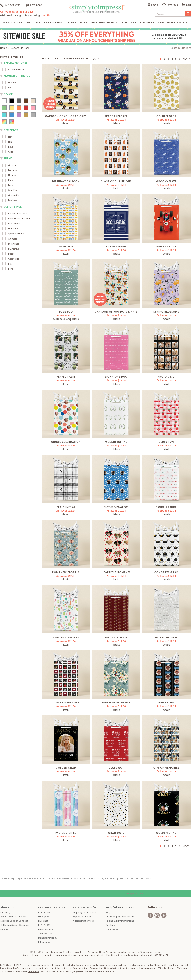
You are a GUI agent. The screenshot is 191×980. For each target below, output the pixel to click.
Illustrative (14, 249)
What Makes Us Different (13, 917)
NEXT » (187, 59)
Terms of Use (45, 933)
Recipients (11, 130)
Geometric (14, 259)
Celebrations (77, 22)
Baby (11, 185)
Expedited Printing (83, 917)
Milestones (14, 244)
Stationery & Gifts (173, 22)
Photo (11, 88)
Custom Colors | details (66, 319)
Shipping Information (84, 912)
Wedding (33, 22)
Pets (10, 264)
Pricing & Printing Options (120, 921)
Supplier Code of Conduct (14, 921)
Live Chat (34, 5)
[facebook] (150, 915)
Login (153, 5)
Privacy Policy (45, 929)
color (8, 94)
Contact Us (44, 912)
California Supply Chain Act (15, 925)
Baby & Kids (53, 22)
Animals (13, 239)
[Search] (170, 14)
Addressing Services (83, 921)
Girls (11, 152)
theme (8, 158)
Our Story (6, 912)
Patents (4, 929)
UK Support (44, 917)
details (66, 123)
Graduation (13, 22)
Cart (186, 5)
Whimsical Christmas (19, 219)
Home (4, 48)
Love (11, 269)
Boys (11, 147)
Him (10, 142)
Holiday (12, 175)
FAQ (108, 912)
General (12, 165)
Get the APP (112, 929)
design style (13, 207)
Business (147, 22)
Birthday (13, 170)
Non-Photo (14, 83)
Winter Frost (14, 224)
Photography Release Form (121, 917)
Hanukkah (14, 229)
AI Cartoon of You (17, 69)
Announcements (105, 22)
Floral (11, 254)
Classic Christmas (17, 213)
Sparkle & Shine (16, 234)
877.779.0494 (10, 5)
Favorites (172, 5)
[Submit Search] (188, 14)
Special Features (16, 63)
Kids (10, 180)
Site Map (111, 925)
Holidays (129, 22)
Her (10, 137)
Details (46, 16)
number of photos (17, 76)
